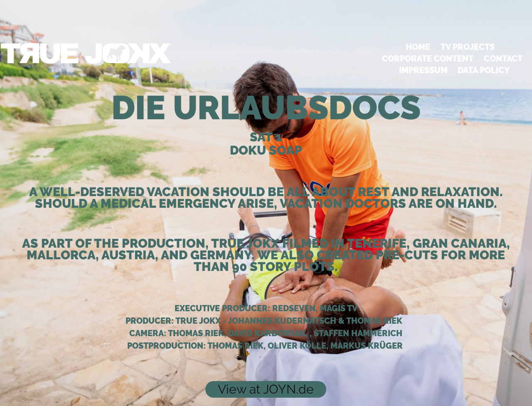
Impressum (423, 70)
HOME (418, 47)
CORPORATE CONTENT (428, 59)
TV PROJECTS (468, 47)
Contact (503, 59)
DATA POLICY (484, 70)
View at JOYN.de (266, 389)
